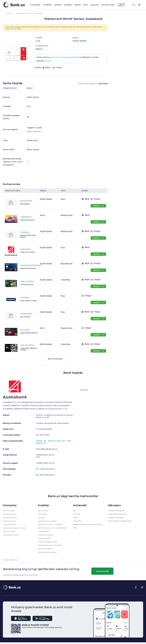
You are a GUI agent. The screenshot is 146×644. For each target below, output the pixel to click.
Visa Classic (25, 204)
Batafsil (98, 206)
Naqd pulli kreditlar (46, 540)
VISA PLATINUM (28, 252)
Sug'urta (94, 5)
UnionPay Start (27, 284)
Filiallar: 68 (41, 441)
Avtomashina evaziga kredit (120, 521)
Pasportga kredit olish (117, 514)
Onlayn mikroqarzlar (116, 511)
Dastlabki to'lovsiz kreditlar (49, 521)
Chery (76, 518)
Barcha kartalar (55, 359)
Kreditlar (47, 5)
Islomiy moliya (108, 5)
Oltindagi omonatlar (11, 518)
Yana (85, 5)
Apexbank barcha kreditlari (49, 554)
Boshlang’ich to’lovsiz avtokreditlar (52, 524)
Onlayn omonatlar (10, 521)
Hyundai (77, 514)
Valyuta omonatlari (11, 514)
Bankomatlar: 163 (57, 441)
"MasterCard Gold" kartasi (28, 236)
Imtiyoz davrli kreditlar (47, 537)
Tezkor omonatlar (10, 531)
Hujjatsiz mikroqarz (116, 518)
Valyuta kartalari (13, 29)
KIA (75, 511)
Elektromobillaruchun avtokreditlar (52, 547)
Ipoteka (58, 5)
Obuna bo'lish (102, 573)
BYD (75, 528)
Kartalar (68, 5)
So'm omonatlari (10, 511)
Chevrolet (77, 521)
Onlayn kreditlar (44, 533)
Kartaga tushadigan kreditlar (50, 543)
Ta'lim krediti (43, 514)
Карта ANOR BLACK (29, 333)
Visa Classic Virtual (28, 301)
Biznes (78, 5)
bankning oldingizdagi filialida (65, 57)
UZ (134, 5)
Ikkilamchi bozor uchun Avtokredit (87, 524)
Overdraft (42, 518)
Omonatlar (35, 5)
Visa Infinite (25, 317)
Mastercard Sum (27, 220)
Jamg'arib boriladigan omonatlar (16, 528)
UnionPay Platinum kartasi (29, 349)
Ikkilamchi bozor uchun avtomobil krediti (52, 529)
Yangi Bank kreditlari (46, 550)
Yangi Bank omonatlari (12, 535)
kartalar (48, 61)
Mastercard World (28, 268)
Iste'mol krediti (44, 511)
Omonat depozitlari (11, 524)
